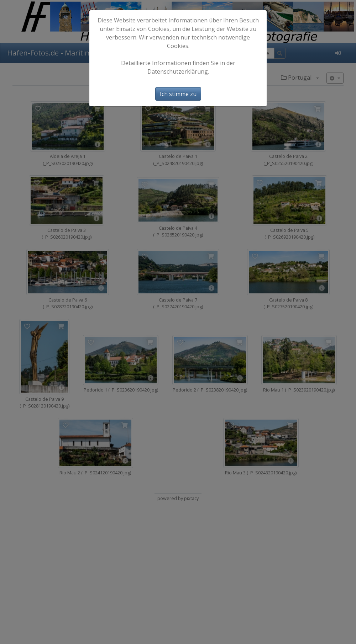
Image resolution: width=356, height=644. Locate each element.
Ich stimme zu (178, 94)
